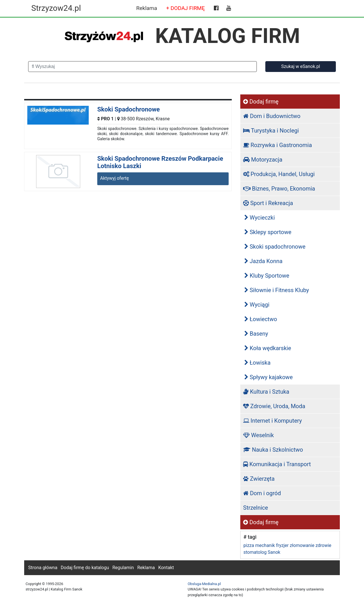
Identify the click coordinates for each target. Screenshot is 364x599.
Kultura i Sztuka (266, 392)
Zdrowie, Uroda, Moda (274, 406)
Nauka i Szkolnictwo (273, 450)
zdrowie (323, 545)
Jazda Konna (263, 261)
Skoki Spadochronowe (129, 109)
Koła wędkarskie (268, 348)
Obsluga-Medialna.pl (204, 584)
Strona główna (43, 568)
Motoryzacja (263, 160)
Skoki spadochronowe (275, 247)
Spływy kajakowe (268, 377)
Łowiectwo (261, 319)
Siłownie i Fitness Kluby (277, 290)
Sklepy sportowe (268, 232)
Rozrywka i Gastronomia (278, 145)
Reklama (147, 8)
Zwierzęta (259, 479)
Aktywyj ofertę (114, 178)
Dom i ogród (262, 493)
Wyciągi (257, 305)
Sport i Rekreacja (268, 203)
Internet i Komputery (272, 421)
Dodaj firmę (261, 102)
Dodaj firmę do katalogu (85, 568)
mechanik (265, 545)
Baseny (256, 334)
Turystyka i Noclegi (271, 131)
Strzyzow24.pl (56, 8)
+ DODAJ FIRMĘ (185, 8)
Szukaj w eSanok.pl (301, 66)
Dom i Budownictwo (272, 116)
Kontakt (166, 568)
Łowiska (257, 363)
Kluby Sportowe (267, 276)
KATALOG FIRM (228, 36)
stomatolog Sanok (262, 552)
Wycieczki (259, 218)
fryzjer (282, 545)
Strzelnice (256, 508)
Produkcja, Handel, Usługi (279, 174)
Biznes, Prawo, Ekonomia (279, 189)
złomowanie (302, 545)
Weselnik (258, 435)
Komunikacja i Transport (277, 464)
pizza (249, 545)
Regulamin (123, 568)
